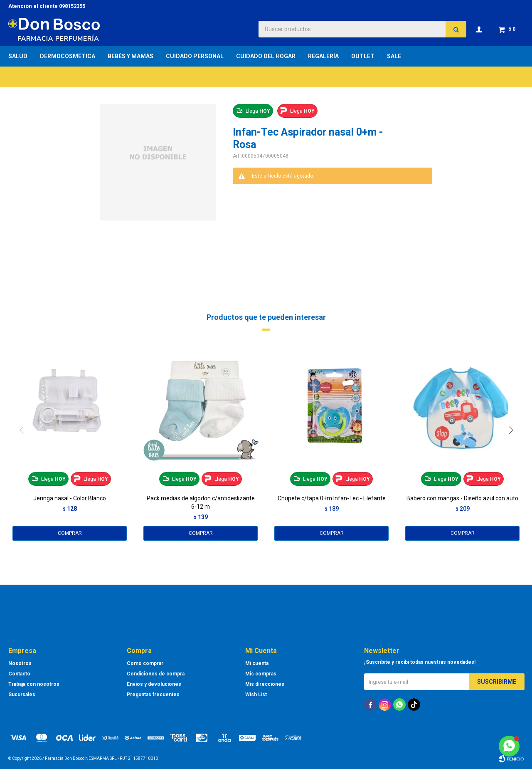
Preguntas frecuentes (153, 695)
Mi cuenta (257, 663)
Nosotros (20, 663)
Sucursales (22, 695)
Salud (18, 56)
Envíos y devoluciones (154, 684)
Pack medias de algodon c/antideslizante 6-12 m (201, 502)
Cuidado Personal (195, 56)
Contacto (19, 674)
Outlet (363, 56)
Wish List (256, 695)
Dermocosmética (68, 56)
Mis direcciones (265, 684)
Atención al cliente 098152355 (47, 6)
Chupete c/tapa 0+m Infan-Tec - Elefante (332, 498)
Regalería (323, 56)
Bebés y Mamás (131, 56)
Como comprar (145, 663)
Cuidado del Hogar (266, 56)
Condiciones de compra (156, 674)
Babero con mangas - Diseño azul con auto (462, 498)
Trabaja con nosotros (34, 684)
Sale (394, 56)
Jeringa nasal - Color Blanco (70, 498)
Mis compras (261, 674)
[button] (514, 447)
